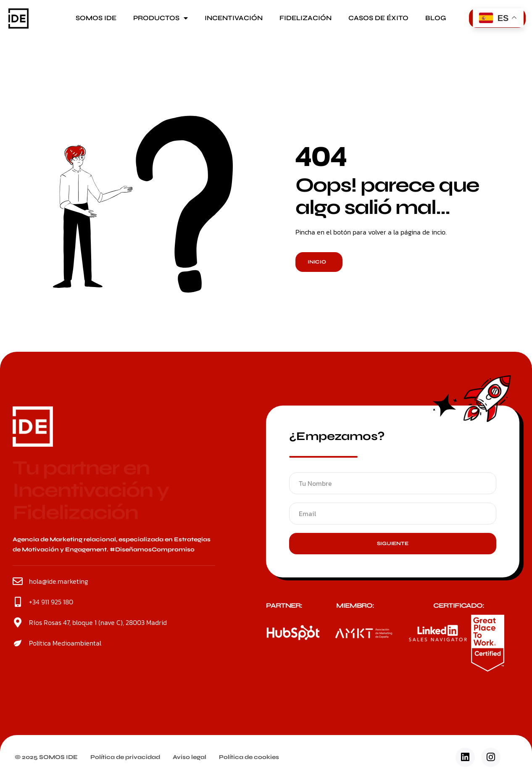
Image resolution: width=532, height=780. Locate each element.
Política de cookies (249, 757)
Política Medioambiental (65, 643)
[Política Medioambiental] (18, 643)
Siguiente (392, 543)
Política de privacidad (125, 757)
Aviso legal (190, 757)
